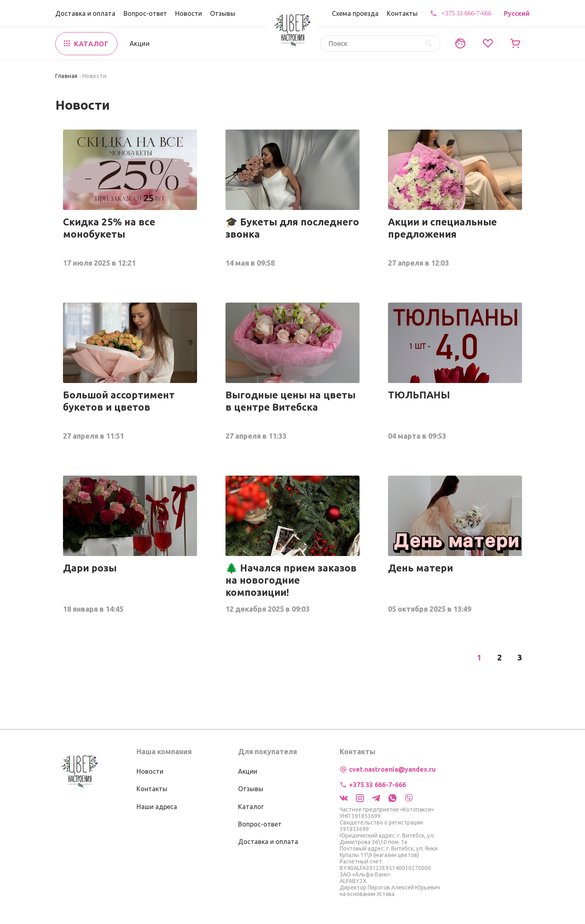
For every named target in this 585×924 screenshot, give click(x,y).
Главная (66, 76)
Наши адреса (157, 807)
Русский (517, 13)
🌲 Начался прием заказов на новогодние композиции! (291, 580)
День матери (420, 568)
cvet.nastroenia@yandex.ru (392, 769)
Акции (140, 43)
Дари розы (90, 568)
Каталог (251, 807)
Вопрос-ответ (145, 13)
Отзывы (223, 13)
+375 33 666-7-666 (466, 13)
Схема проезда (355, 13)
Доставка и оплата (85, 13)
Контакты (402, 13)
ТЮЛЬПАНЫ (419, 395)
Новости (188, 13)
